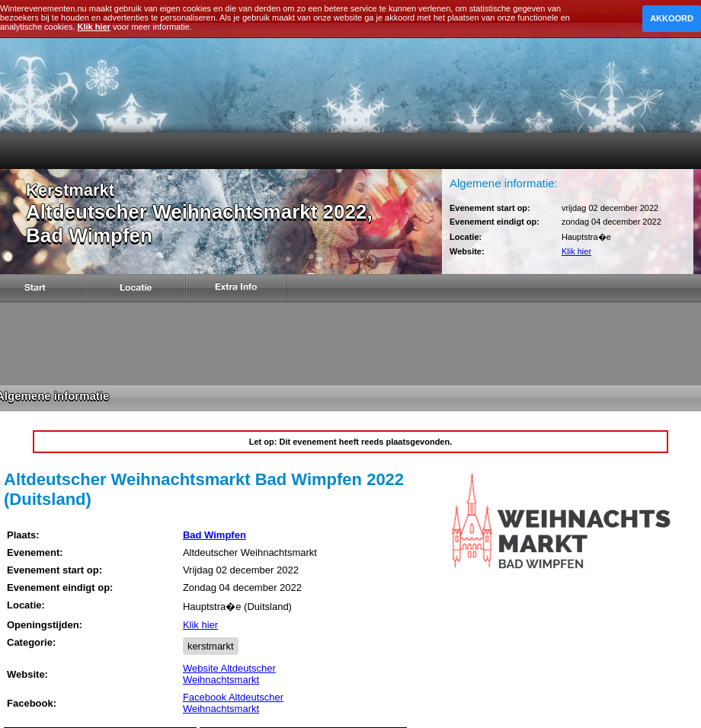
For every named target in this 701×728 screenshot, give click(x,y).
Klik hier (576, 251)
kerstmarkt (211, 646)
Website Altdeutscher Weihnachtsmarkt (229, 674)
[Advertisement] (350, 343)
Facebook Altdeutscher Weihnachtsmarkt (233, 703)
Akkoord (672, 18)
